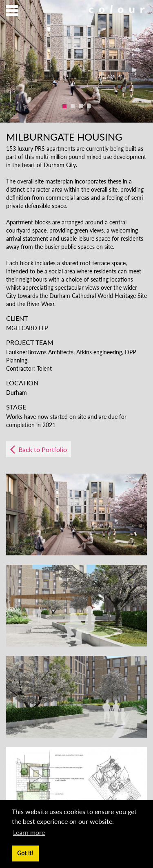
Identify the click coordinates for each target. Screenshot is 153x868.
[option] (76, 61)
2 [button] (73, 106)
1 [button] (64, 106)
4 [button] (89, 106)
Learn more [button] (29, 832)
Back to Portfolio (43, 449)
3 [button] (81, 106)
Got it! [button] (25, 853)
